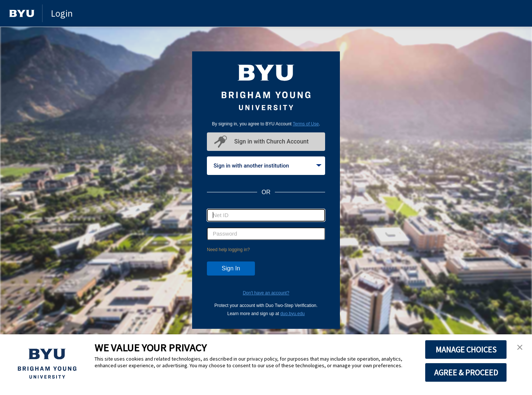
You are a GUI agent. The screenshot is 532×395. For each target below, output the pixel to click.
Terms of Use (306, 124)
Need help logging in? (228, 250)
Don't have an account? (266, 293)
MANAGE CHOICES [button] (466, 350)
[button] (520, 348)
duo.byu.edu (293, 314)
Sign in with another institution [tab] (267, 166)
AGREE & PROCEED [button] (466, 372)
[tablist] (266, 166)
